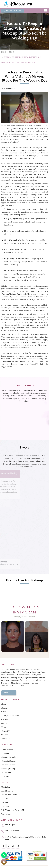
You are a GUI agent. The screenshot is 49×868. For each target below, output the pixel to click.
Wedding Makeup (8, 769)
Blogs (4, 727)
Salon (4, 712)
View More (9, 693)
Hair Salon (6, 787)
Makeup (4, 708)
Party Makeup (7, 753)
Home (4, 52)
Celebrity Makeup (8, 761)
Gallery (4, 723)
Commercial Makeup (10, 757)
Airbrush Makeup (8, 765)
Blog (11, 52)
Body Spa (5, 806)
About (4, 704)
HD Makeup (6, 772)
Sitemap (5, 735)
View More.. (6, 776)
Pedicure (5, 799)
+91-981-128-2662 (13, 11)
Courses (5, 719)
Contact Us (6, 731)
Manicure (5, 802)
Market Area (6, 739)
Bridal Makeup (7, 749)
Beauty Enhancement (10, 716)
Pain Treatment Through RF (13, 810)
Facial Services (7, 791)
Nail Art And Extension (11, 795)
